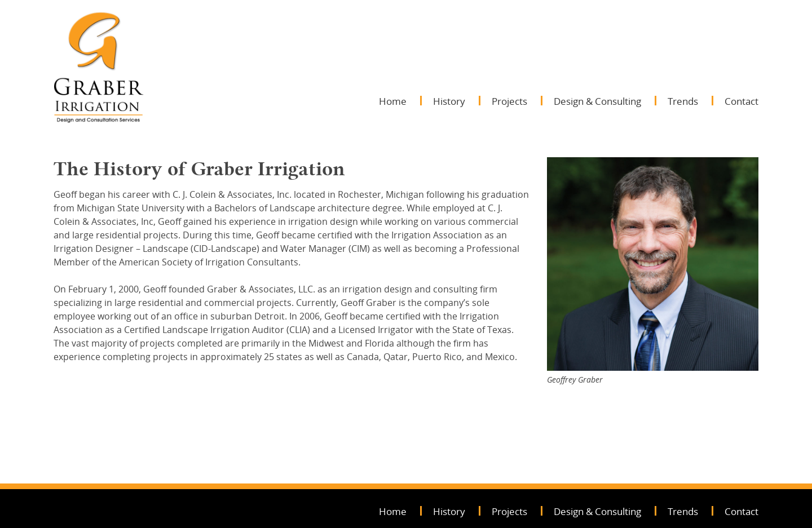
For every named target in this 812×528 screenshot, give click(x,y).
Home (393, 101)
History (449, 101)
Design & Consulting (597, 101)
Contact (742, 101)
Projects (509, 101)
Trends (683, 101)
